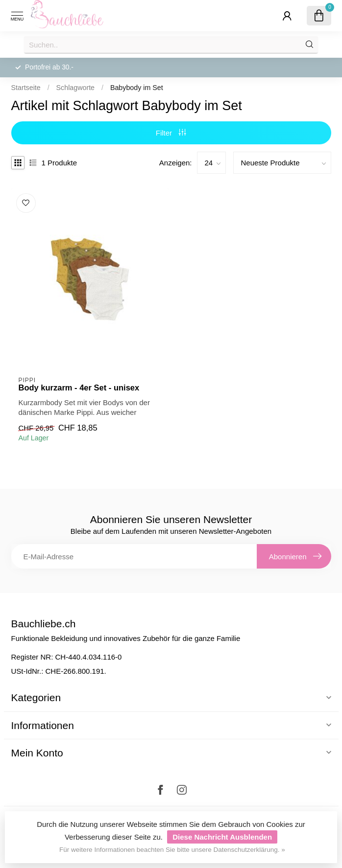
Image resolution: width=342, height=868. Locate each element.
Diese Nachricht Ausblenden (222, 837)
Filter (171, 133)
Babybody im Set (137, 88)
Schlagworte (75, 88)
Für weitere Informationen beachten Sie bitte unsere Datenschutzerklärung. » (172, 850)
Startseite (26, 88)
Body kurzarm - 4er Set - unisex (79, 388)
